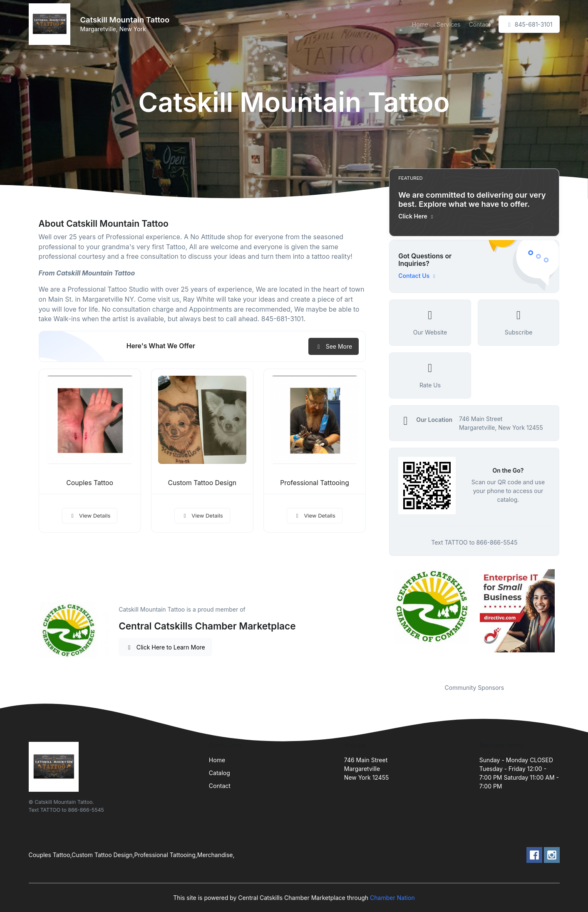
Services (448, 24)
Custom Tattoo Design (202, 483)
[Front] (51, 24)
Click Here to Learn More (165, 647)
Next (566, 621)
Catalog (220, 773)
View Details (90, 515)
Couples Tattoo (90, 483)
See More (334, 346)
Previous (383, 621)
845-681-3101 (529, 24)
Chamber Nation (392, 898)
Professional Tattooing (315, 483)
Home (420, 24)
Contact (479, 24)
